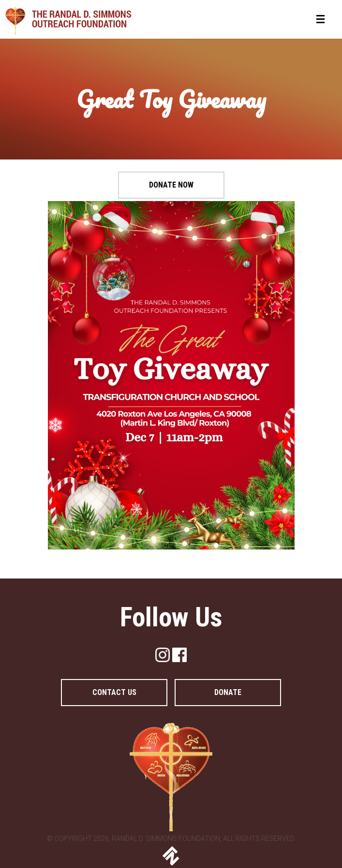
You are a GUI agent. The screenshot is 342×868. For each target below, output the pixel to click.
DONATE (228, 692)
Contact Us (114, 692)
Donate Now (171, 185)
